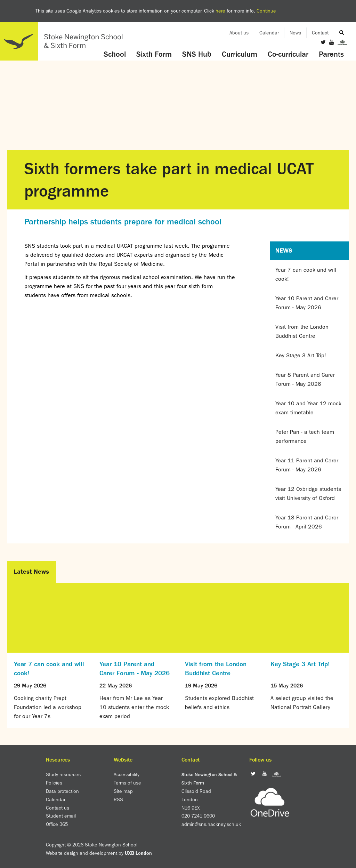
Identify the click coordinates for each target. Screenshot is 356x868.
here (220, 11)
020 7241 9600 (198, 816)
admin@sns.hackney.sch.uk (211, 824)
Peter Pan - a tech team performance (305, 436)
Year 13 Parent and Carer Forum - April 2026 (307, 522)
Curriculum (240, 54)
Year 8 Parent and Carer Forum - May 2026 (305, 379)
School (115, 54)
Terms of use (127, 783)
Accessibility (127, 774)
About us (239, 33)
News (295, 33)
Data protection (62, 791)
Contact (320, 33)
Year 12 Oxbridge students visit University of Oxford (308, 493)
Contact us (58, 808)
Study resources (63, 774)
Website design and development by (99, 853)
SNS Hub (197, 54)
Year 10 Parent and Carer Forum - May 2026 (307, 303)
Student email (61, 816)
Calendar (269, 33)
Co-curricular (288, 54)
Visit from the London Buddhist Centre (302, 331)
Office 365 (57, 824)
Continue (266, 11)
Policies (54, 783)
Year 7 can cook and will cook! (306, 274)
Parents (331, 54)
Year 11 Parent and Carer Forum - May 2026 (307, 465)
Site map (123, 791)
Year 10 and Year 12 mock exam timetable (308, 408)
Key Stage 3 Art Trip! (301, 355)
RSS (118, 799)
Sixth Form (154, 54)
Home (64, 41)
